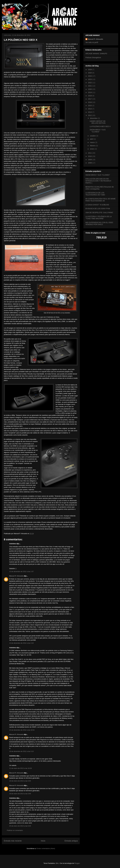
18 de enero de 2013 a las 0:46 (20, 794)
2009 (90, 160)
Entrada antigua (71, 841)
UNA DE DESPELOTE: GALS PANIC (99, 213)
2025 (90, 73)
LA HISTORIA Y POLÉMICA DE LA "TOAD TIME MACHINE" (98, 218)
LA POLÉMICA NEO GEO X (100, 126)
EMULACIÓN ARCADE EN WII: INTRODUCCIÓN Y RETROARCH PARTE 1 (98, 181)
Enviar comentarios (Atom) (46, 848)
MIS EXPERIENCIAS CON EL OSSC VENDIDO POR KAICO (99, 224)
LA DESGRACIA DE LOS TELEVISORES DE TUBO (95, 194)
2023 (90, 79)
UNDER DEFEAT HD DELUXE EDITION (98, 122)
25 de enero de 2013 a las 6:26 (20, 826)
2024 (90, 76)
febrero (93, 146)
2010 (90, 156)
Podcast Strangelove (93, 58)
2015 (90, 106)
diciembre (94, 118)
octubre (93, 136)
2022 (90, 83)
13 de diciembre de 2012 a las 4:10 (21, 643)
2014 (90, 109)
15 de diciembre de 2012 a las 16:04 (22, 730)
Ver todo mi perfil (92, 42)
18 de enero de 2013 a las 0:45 (20, 781)
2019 (90, 92)
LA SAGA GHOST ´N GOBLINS (97, 205)
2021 (90, 86)
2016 (90, 102)
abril (92, 139)
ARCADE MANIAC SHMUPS (96, 54)
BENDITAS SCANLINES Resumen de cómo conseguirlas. (100, 188)
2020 (90, 89)
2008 (90, 163)
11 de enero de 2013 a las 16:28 (20, 768)
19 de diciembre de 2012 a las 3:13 (21, 751)
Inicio (43, 841)
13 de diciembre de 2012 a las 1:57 (21, 571)
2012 (90, 115)
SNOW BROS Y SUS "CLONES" (98, 131)
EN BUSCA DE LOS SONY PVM (98, 209)
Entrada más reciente (13, 841)
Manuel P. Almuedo (16, 576)
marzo (93, 142)
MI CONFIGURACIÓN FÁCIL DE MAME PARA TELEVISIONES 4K (100, 200)
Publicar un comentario (15, 830)
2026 (90, 70)
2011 (90, 153)
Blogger (77, 863)
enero (92, 149)
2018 (90, 96)
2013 (90, 112)
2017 (90, 99)
